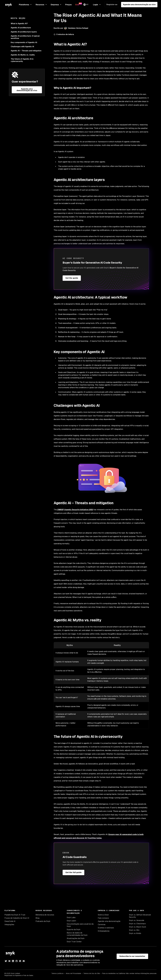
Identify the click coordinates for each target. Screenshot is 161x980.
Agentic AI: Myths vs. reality (23, 55)
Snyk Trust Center (74, 942)
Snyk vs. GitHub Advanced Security (140, 916)
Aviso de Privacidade (73, 973)
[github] (17, 961)
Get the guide (72, 278)
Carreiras (102, 925)
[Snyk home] (8, 5)
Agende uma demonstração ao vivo (139, 5)
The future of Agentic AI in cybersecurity (22, 60)
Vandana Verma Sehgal (78, 28)
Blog (37, 918)
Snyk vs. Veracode (137, 920)
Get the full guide (73, 872)
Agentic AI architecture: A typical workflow (25, 37)
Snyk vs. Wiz (134, 930)
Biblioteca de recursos (45, 915)
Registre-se (112, 5)
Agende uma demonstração (109, 921)
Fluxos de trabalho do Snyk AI (17, 918)
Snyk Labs (71, 917)
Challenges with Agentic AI (22, 47)
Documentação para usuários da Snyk (80, 925)
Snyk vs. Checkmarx (137, 924)
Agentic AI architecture (21, 28)
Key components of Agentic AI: (24, 42)
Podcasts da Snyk (43, 921)
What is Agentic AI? (19, 24)
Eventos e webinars (106, 928)
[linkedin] (13, 961)
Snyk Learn (71, 921)
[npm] (20, 961)
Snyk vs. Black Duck (138, 927)
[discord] (24, 961)
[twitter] (6, 961)
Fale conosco (103, 918)
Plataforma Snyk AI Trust (15, 915)
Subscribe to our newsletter (132, 956)
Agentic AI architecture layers (24, 32)
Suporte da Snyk (74, 930)
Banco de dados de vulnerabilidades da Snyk (77, 934)
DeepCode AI (10, 921)
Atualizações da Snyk (76, 938)
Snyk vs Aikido (135, 933)
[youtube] (9, 961)
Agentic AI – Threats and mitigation (26, 51)
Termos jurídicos (57, 973)
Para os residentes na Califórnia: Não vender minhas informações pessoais (129, 973)
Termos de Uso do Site (92, 973)
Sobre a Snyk (103, 915)
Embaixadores (104, 931)
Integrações (9, 925)
